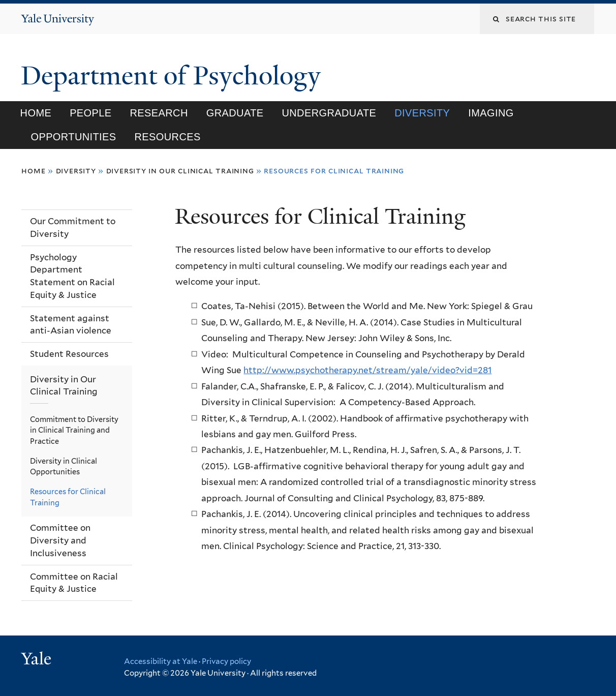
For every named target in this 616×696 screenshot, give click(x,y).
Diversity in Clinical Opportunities (64, 466)
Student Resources (69, 354)
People (90, 113)
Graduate (235, 113)
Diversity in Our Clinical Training (180, 171)
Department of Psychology (174, 76)
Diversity (422, 113)
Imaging (491, 113)
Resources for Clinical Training (68, 497)
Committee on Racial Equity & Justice (74, 583)
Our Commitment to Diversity (73, 228)
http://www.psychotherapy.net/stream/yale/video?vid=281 (367, 370)
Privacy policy (226, 661)
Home (36, 113)
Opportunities (73, 137)
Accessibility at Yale (161, 661)
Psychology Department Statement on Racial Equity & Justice (72, 276)
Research (159, 113)
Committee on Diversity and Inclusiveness (60, 540)
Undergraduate (329, 113)
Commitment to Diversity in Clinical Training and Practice (74, 430)
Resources (167, 137)
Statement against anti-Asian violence (71, 325)
